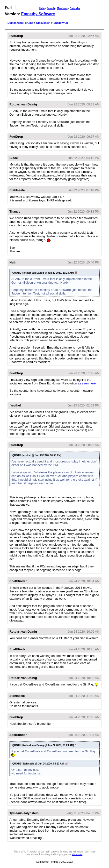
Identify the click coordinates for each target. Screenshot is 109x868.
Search (51, 8)
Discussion (43, 23)
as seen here (87, 383)
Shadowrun (61, 23)
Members (62, 8)
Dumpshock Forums (20, 23)
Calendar (75, 8)
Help (42, 8)
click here (77, 854)
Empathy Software (38, 14)
